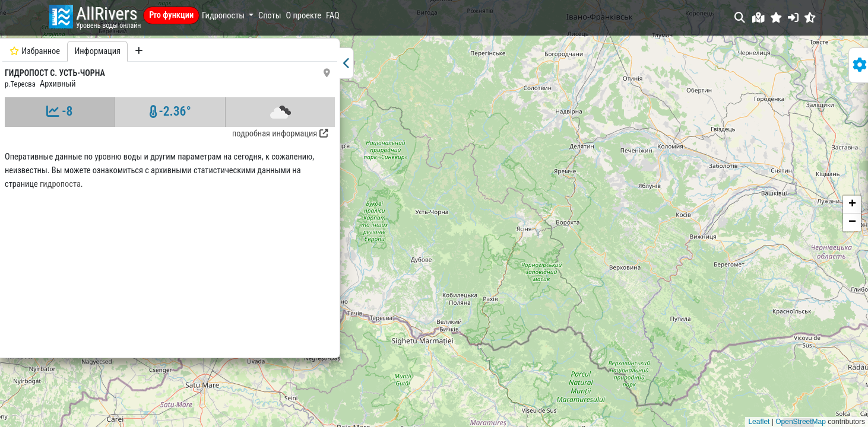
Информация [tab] (97, 51)
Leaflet (759, 422)
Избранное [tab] (35, 51)
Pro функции (171, 15)
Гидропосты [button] (224, 16)
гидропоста (25, 198)
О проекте (304, 16)
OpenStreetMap (801, 422)
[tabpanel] (118, 229)
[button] (776, 17)
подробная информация (177, 134)
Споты (270, 16)
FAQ (333, 16)
